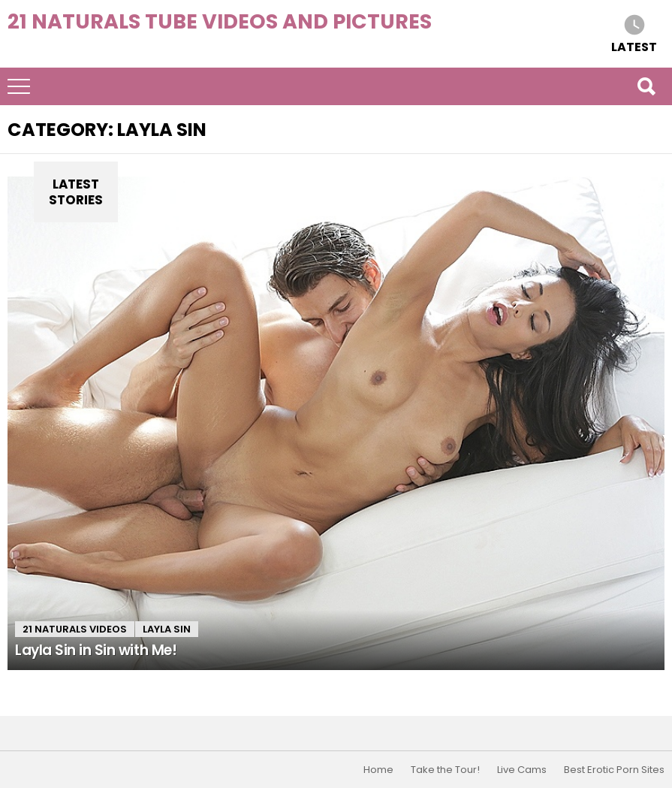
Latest (634, 46)
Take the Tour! (445, 770)
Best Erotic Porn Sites (614, 770)
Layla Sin (167, 629)
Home (378, 770)
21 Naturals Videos (75, 629)
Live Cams (522, 770)
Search (646, 86)
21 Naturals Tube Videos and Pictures (220, 21)
